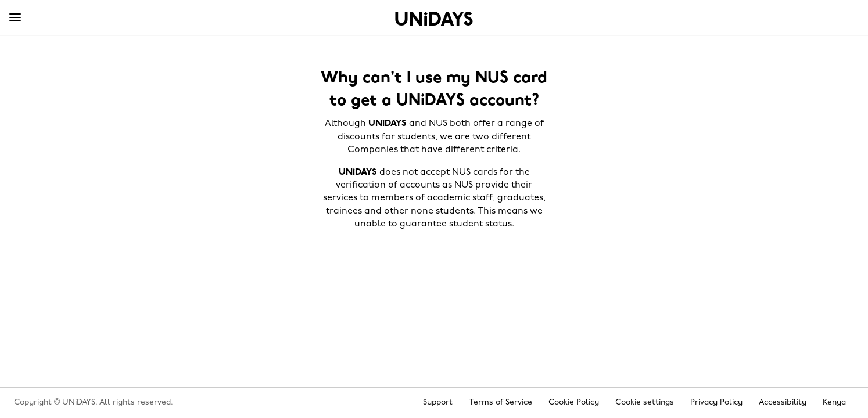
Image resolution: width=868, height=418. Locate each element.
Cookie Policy (574, 403)
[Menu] (15, 18)
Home (434, 19)
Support (438, 403)
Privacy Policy (716, 403)
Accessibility (783, 403)
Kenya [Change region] (834, 403)
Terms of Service (501, 403)
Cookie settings (645, 403)
